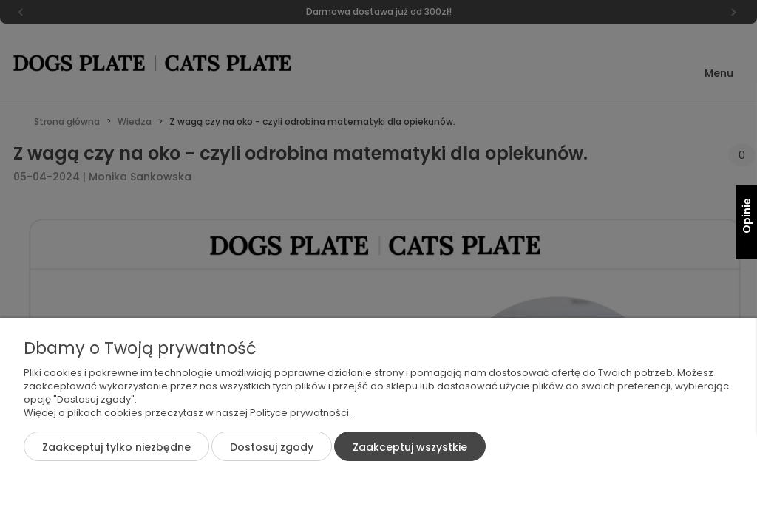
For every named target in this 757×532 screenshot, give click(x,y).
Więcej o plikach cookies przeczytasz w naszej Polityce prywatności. (187, 413)
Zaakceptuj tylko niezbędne (116, 447)
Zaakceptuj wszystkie (410, 447)
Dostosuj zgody (272, 447)
